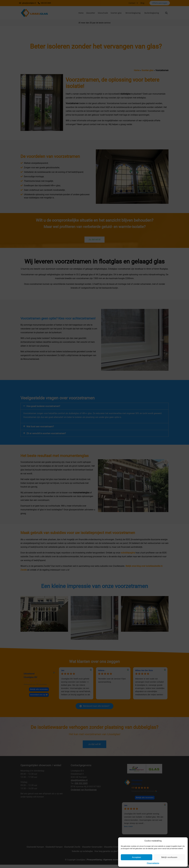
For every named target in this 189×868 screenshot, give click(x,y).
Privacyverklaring (153, 863)
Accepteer (137, 857)
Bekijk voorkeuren (169, 857)
